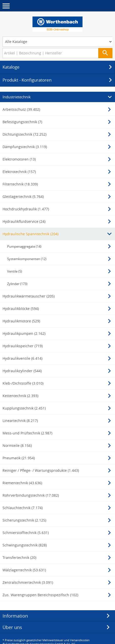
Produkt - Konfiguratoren (58, 80)
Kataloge (58, 67)
